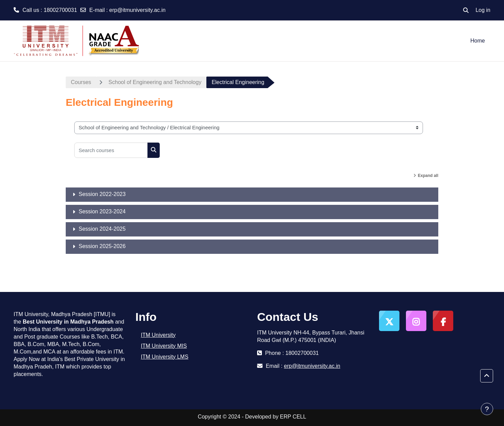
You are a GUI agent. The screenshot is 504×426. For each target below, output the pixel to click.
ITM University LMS (165, 357)
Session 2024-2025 (102, 229)
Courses (81, 82)
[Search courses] (111, 150)
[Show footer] (487, 409)
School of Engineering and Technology (155, 82)
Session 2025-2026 (102, 246)
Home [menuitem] (478, 41)
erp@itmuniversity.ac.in (137, 10)
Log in (483, 10)
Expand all (428, 176)
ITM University (158, 335)
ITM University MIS (164, 346)
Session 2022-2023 (102, 194)
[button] (466, 10)
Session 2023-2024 (102, 211)
